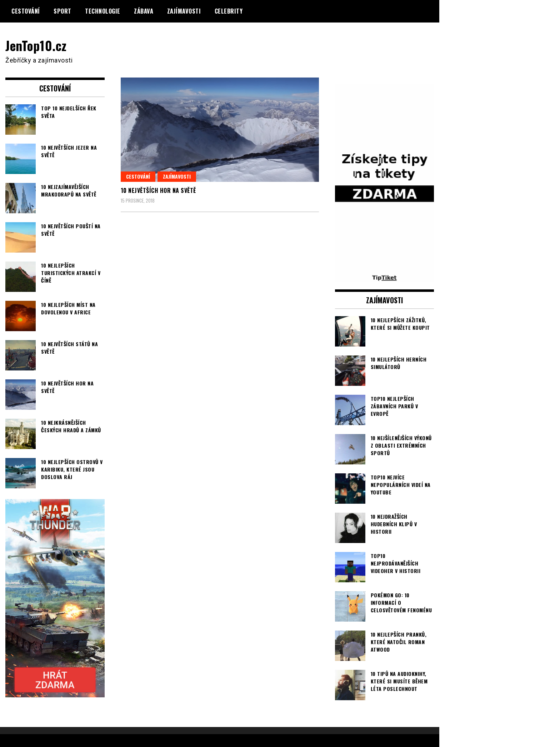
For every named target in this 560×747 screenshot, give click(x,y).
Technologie (103, 11)
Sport (62, 11)
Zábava (144, 11)
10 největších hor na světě (158, 190)
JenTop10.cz (36, 45)
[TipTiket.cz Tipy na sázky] (385, 277)
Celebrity (229, 11)
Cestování (26, 11)
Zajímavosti (184, 11)
